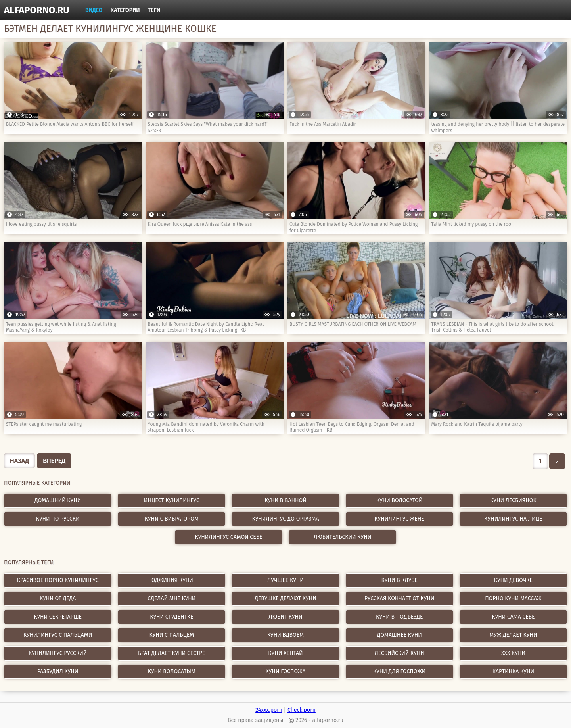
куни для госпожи (399, 671)
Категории (125, 10)
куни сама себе (513, 617)
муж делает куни (513, 635)
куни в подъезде (399, 617)
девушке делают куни (285, 598)
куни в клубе (399, 580)
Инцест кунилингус (172, 500)
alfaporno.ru (37, 10)
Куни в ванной (285, 500)
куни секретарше (58, 617)
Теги (154, 10)
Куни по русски (58, 519)
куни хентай (285, 653)
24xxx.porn (269, 710)
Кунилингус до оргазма (286, 519)
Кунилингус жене (400, 519)
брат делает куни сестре (172, 653)
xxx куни (513, 653)
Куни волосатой (400, 500)
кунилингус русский (58, 653)
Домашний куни (58, 500)
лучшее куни (285, 580)
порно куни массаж (513, 598)
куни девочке (513, 580)
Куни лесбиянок (513, 500)
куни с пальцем (172, 635)
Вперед (54, 461)
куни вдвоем (285, 635)
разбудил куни (58, 671)
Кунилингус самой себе (229, 537)
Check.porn (302, 710)
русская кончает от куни (399, 598)
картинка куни (513, 671)
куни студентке (171, 617)
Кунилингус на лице (513, 519)
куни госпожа (286, 671)
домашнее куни (400, 635)
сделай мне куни (171, 598)
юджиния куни (172, 580)
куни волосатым (172, 671)
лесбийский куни (399, 653)
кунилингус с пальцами (58, 635)
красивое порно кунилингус (58, 580)
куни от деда (58, 598)
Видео (94, 10)
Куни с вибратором (172, 519)
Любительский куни (342, 537)
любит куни (285, 617)
